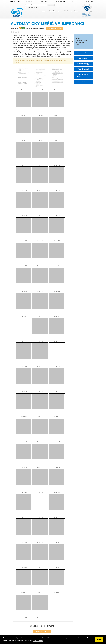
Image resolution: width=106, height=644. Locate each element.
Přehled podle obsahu (71, 11)
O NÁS (73, 1)
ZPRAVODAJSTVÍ (16, 1)
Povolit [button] (99, 640)
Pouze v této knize (32, 7)
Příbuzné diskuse (82, 53)
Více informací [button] (38, 641)
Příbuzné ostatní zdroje (82, 76)
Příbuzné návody (82, 82)
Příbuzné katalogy (83, 64)
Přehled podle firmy (55, 11)
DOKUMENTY (60, 1)
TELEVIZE (29, 1)
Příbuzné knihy (82, 58)
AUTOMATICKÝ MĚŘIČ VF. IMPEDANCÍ (47, 24)
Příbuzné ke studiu (83, 69)
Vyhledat (51, 5)
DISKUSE (44, 1)
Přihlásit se (42, 11)
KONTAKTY (90, 1)
